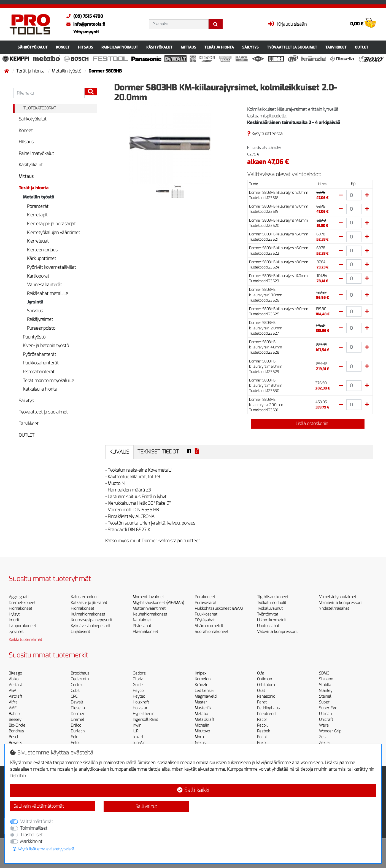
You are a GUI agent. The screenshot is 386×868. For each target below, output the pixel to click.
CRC (74, 696)
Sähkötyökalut (33, 47)
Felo (75, 743)
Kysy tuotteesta (265, 134)
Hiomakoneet (21, 608)
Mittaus (188, 47)
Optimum (265, 679)
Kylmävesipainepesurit (91, 626)
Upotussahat (268, 626)
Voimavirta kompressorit (341, 603)
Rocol (262, 737)
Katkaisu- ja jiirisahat (89, 603)
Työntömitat (268, 614)
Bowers (15, 743)
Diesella (78, 708)
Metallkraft (205, 720)
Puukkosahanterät (41, 363)
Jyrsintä (35, 302)
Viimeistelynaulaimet (338, 597)
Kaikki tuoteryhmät (25, 640)
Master (201, 702)
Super (324, 702)
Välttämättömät (37, 822)
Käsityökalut (159, 47)
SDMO (324, 673)
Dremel (77, 720)
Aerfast (15, 685)
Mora (199, 737)
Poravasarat (206, 603)
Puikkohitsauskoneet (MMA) (219, 608)
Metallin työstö (67, 71)
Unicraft (326, 720)
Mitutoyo (202, 731)
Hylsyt (14, 614)
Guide (138, 685)
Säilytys (250, 47)
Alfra (13, 702)
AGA (13, 691)
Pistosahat (142, 626)
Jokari (138, 737)
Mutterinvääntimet (149, 608)
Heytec (139, 696)
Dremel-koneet (22, 603)
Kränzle (202, 685)
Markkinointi (32, 841)
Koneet (63, 47)
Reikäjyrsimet (40, 319)
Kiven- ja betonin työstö (46, 346)
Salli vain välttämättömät (39, 806)
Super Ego (328, 708)
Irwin (137, 725)
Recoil (262, 725)
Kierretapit (37, 215)
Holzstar (140, 708)
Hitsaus (86, 47)
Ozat (261, 691)
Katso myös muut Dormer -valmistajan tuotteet (153, 541)
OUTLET (362, 47)
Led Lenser (205, 691)
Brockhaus (80, 673)
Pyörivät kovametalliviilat (52, 267)
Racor (262, 720)
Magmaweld (206, 696)
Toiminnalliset (34, 828)
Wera (324, 725)
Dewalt (77, 702)
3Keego (15, 673)
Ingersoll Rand (145, 720)
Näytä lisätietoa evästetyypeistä (43, 849)
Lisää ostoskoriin (308, 424)
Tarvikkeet (336, 47)
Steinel (325, 696)
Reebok (264, 731)
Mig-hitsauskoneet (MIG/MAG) (158, 603)
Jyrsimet (16, 632)
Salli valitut (146, 806)
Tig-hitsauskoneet (273, 597)
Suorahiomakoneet (212, 632)
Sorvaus (35, 311)
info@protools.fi (84, 24)
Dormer (78, 714)
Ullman (325, 714)
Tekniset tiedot (158, 452)
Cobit (75, 691)
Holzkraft (141, 702)
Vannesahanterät (44, 285)
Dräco (76, 725)
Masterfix (203, 708)
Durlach (78, 731)
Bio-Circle (17, 725)
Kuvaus (119, 452)
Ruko (261, 743)
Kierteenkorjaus (42, 250)
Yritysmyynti (86, 32)
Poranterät (38, 206)
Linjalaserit (80, 632)
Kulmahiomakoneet (88, 614)
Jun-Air (139, 743)
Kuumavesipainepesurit (91, 620)
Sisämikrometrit (209, 626)
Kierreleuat (38, 241)
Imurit (14, 620)
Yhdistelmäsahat (334, 608)
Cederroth (80, 679)
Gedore (139, 673)
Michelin (202, 725)
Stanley (326, 691)
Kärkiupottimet (42, 258)
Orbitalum (266, 685)
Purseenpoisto (41, 328)
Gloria (138, 679)
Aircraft (16, 696)
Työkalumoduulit (272, 603)
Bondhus (16, 731)
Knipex (201, 673)
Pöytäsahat (205, 620)
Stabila (325, 685)
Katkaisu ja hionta (40, 389)
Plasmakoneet (145, 632)
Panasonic (266, 696)
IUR (136, 731)
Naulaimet (142, 620)
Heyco (138, 691)
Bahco (14, 714)
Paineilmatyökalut (120, 47)
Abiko (14, 679)
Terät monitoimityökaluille (48, 381)
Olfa (261, 673)
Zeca (323, 737)
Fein (75, 737)
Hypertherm (144, 714)
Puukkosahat (206, 614)
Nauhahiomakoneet (150, 614)
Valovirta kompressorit (277, 632)
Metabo (201, 714)
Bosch (14, 737)
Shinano (326, 679)
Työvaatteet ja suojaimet (292, 47)
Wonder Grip (330, 731)
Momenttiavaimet (148, 597)
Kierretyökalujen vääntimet (54, 233)
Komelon (203, 679)
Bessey (15, 720)
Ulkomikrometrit (272, 620)
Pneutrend (266, 714)
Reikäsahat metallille (48, 293)
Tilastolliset (31, 835)
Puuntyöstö (34, 337)
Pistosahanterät (39, 372)
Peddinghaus (268, 708)
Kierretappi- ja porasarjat (51, 224)
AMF (13, 708)
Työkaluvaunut (270, 608)
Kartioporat (38, 276)
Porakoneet (205, 597)
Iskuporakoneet (22, 626)
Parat (262, 702)
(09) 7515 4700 (83, 16)
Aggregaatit (19, 597)
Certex (77, 685)
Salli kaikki (193, 790)
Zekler (325, 743)
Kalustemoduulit (85, 597)
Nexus (200, 743)
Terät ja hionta (219, 47)
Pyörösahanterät (40, 354)
